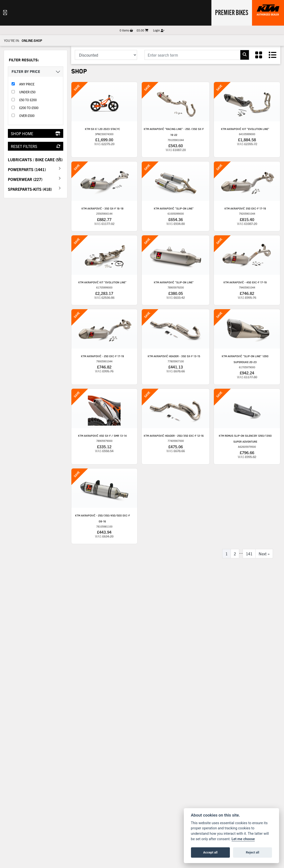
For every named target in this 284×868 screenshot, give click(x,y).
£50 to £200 (28, 100)
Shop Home (36, 133)
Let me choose (243, 839)
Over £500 (27, 116)
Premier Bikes (232, 12)
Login (159, 30)
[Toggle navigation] (5, 13)
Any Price (27, 84)
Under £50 (27, 92)
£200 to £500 (29, 108)
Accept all (210, 852)
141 (249, 554)
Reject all (252, 852)
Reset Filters (36, 146)
